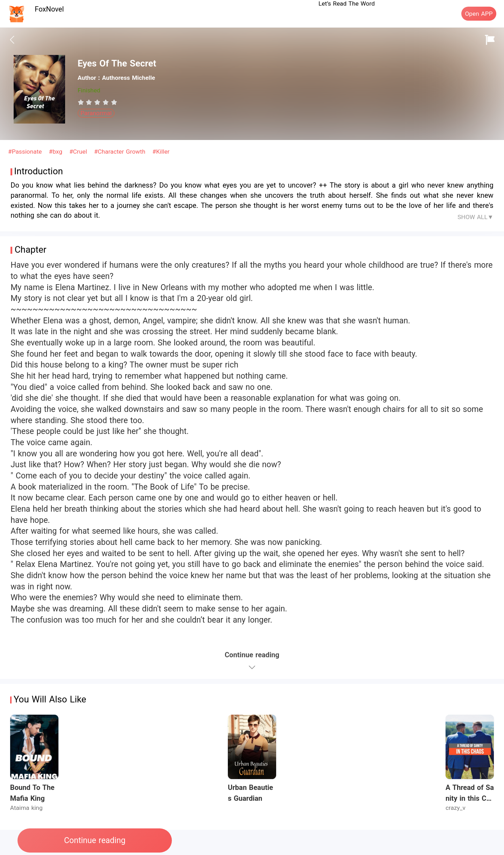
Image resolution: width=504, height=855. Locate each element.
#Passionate (26, 152)
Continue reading (95, 840)
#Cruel (79, 152)
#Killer (161, 152)
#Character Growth (121, 152)
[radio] (82, 102)
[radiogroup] (97, 102)
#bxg (57, 152)
